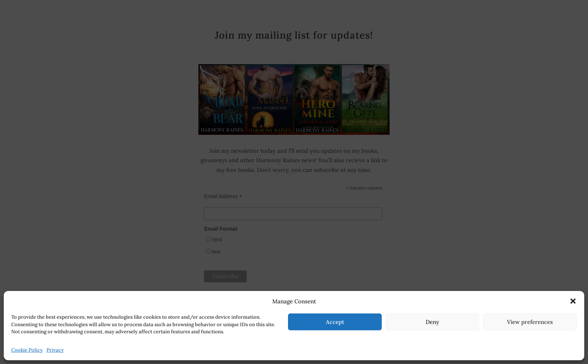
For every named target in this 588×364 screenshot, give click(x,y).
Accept (335, 322)
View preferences (530, 322)
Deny (432, 322)
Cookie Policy (27, 350)
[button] (573, 301)
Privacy (55, 350)
